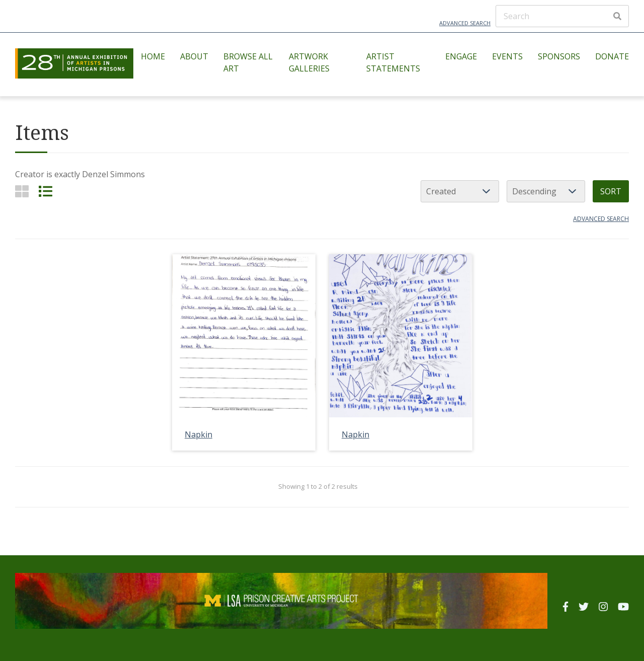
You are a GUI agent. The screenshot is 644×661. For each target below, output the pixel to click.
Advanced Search (465, 23)
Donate (612, 56)
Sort (611, 191)
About (194, 56)
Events (507, 56)
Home (153, 56)
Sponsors (559, 56)
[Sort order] (546, 191)
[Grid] (22, 191)
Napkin (198, 434)
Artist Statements (393, 62)
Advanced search (601, 219)
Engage (461, 56)
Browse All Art (248, 62)
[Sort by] (460, 191)
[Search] (562, 16)
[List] (46, 191)
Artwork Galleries (309, 62)
